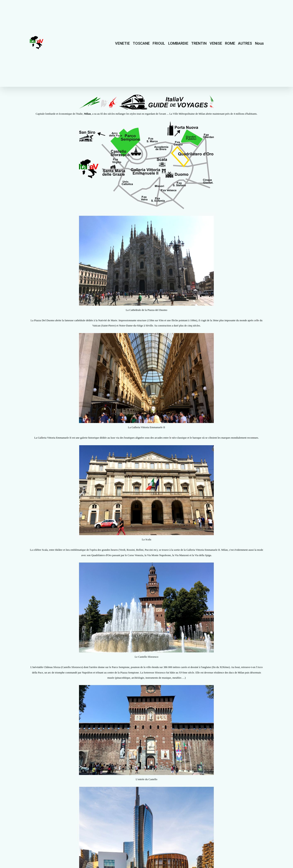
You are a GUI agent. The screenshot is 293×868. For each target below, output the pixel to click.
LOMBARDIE (178, 43)
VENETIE (122, 43)
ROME (230, 43)
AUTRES (245, 43)
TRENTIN (199, 43)
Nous (259, 43)
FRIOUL (159, 43)
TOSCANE (141, 43)
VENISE (216, 43)
